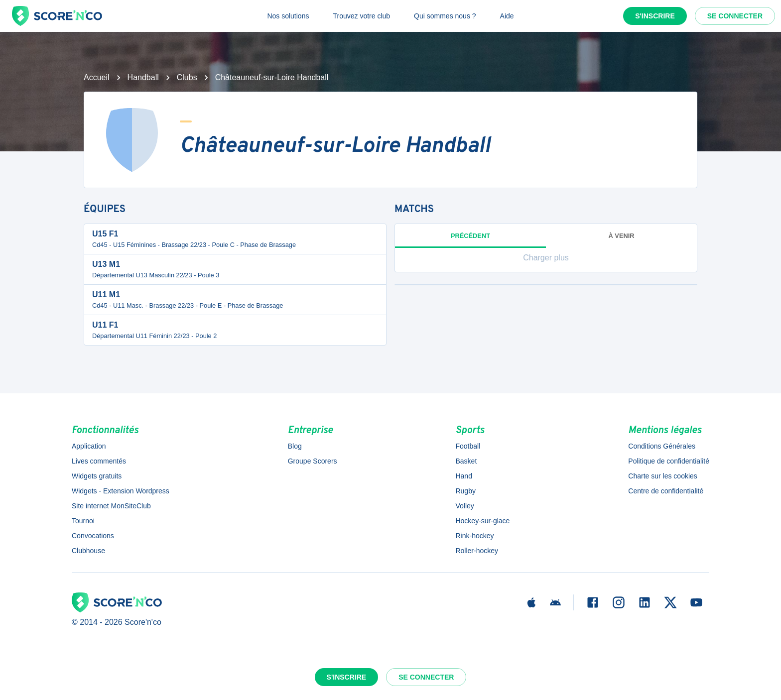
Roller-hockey (477, 551)
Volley (464, 506)
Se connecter (735, 16)
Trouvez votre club (361, 16)
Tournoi (83, 521)
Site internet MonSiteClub (111, 506)
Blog (295, 446)
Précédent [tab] (470, 240)
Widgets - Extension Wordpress (121, 491)
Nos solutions (288, 16)
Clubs (187, 77)
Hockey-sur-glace (482, 521)
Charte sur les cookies (663, 476)
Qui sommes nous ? (445, 16)
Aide (507, 16)
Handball (143, 77)
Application (89, 446)
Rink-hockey (474, 536)
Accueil (97, 77)
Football (468, 446)
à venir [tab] (622, 236)
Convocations (93, 536)
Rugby (465, 491)
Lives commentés (99, 461)
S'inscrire (655, 16)
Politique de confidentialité (669, 461)
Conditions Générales (662, 446)
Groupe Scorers (313, 461)
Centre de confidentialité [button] (666, 491)
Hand (463, 476)
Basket (466, 461)
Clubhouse (88, 551)
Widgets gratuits (97, 476)
